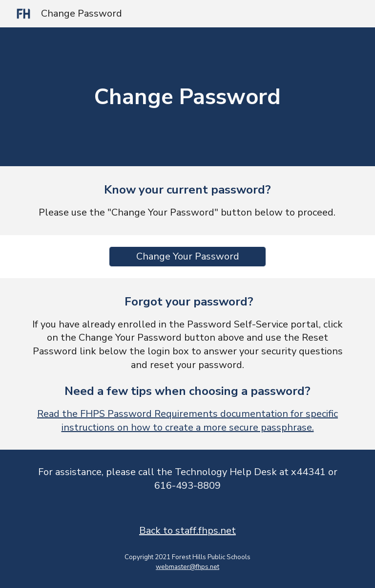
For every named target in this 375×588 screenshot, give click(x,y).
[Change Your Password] (187, 256)
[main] (187, 97)
